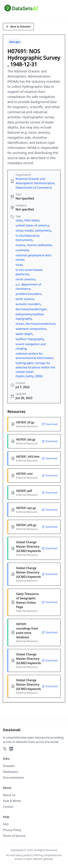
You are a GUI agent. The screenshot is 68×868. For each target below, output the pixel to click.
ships (19, 220)
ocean (20, 324)
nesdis (29, 230)
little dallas (32, 220)
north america (25, 279)
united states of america (32, 225)
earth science (25, 299)
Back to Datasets (18, 26)
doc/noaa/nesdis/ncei (40, 324)
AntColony (16, 855)
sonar (19, 230)
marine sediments (39, 245)
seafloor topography (30, 339)
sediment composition (31, 329)
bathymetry (43, 230)
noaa (19, 265)
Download (50, 424)
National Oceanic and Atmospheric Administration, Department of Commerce (36, 183)
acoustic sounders (28, 304)
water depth (24, 334)
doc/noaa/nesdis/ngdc (31, 309)
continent (22, 250)
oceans (20, 245)
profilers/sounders (28, 294)
